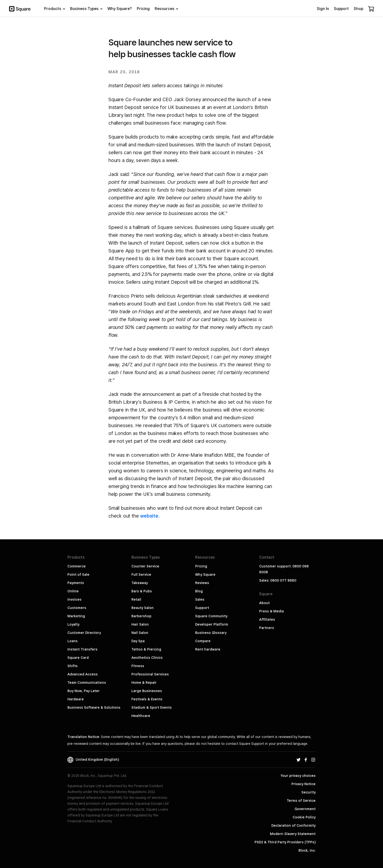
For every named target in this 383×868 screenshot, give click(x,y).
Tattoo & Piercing (146, 649)
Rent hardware (208, 649)
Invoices (74, 599)
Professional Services (150, 674)
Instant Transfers (82, 649)
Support (202, 608)
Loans (73, 641)
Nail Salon (140, 633)
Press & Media (271, 611)
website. (150, 516)
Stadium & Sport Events (152, 707)
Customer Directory (84, 633)
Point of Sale (78, 575)
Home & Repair (144, 683)
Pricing (201, 566)
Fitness (138, 666)
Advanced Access (83, 674)
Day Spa (138, 641)
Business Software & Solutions (94, 707)
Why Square (205, 575)
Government (305, 809)
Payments (76, 583)
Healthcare (141, 716)
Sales (200, 599)
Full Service (141, 575)
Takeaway (140, 583)
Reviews (202, 583)
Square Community (211, 616)
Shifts (73, 666)
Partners (267, 628)
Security (309, 792)
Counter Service (145, 566)
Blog (199, 591)
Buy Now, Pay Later (84, 691)
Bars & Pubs (142, 591)
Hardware (76, 699)
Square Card (78, 658)
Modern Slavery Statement (293, 834)
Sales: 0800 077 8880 (278, 580)
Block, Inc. (307, 850)
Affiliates (267, 619)
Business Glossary (211, 633)
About (264, 603)
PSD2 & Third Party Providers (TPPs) (285, 842)
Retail (136, 599)
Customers (77, 608)
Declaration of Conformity (293, 825)
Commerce (77, 566)
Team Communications (87, 683)
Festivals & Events (147, 699)
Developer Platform (212, 624)
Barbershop (141, 616)
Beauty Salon (143, 608)
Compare (203, 641)
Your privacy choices (298, 776)
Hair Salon (140, 624)
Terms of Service (301, 801)
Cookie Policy (304, 817)
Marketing (76, 616)
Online (73, 591)
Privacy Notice (303, 784)
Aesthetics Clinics (147, 658)
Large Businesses (147, 691)
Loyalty (73, 624)
